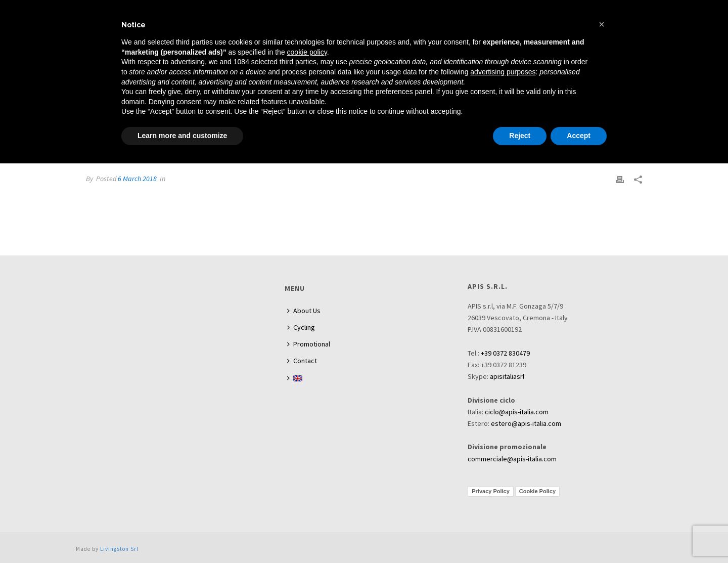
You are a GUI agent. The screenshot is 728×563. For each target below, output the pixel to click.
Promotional (309, 344)
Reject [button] (520, 136)
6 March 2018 (137, 179)
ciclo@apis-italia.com (517, 412)
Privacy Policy (491, 491)
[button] (602, 24)
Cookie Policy (537, 491)
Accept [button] (579, 136)
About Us (304, 311)
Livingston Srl (119, 549)
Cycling (301, 327)
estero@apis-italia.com (526, 423)
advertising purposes (503, 72)
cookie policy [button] (307, 52)
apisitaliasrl (507, 376)
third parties (298, 62)
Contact (302, 361)
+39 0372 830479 (505, 353)
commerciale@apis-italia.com (512, 459)
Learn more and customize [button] (182, 136)
